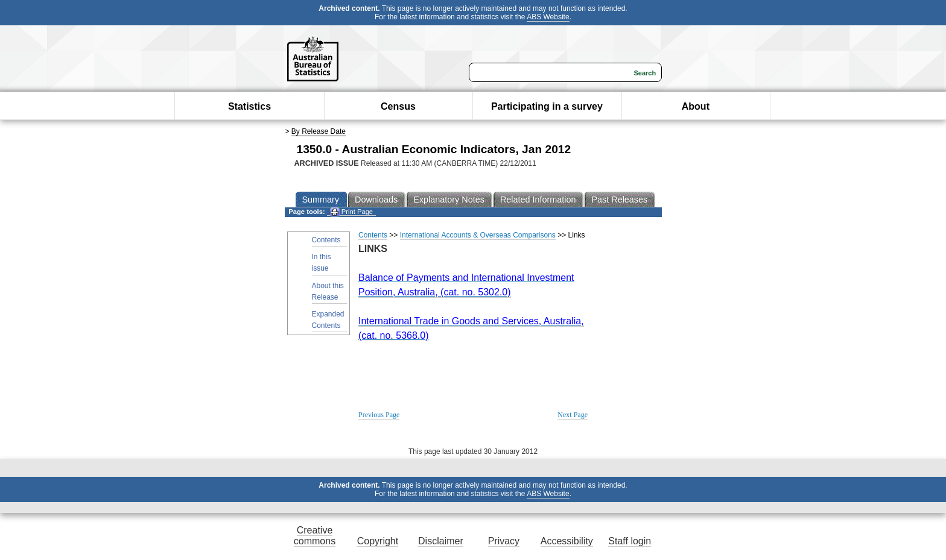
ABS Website (548, 17)
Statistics (249, 106)
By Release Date (319, 131)
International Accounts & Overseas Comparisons (478, 235)
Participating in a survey (547, 106)
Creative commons (315, 536)
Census (398, 106)
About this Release (328, 291)
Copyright (378, 541)
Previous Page (379, 415)
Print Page (351, 212)
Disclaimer (441, 541)
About (696, 106)
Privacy (504, 541)
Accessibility (567, 541)
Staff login (630, 541)
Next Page (573, 415)
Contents (326, 240)
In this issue (322, 263)
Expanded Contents (328, 320)
